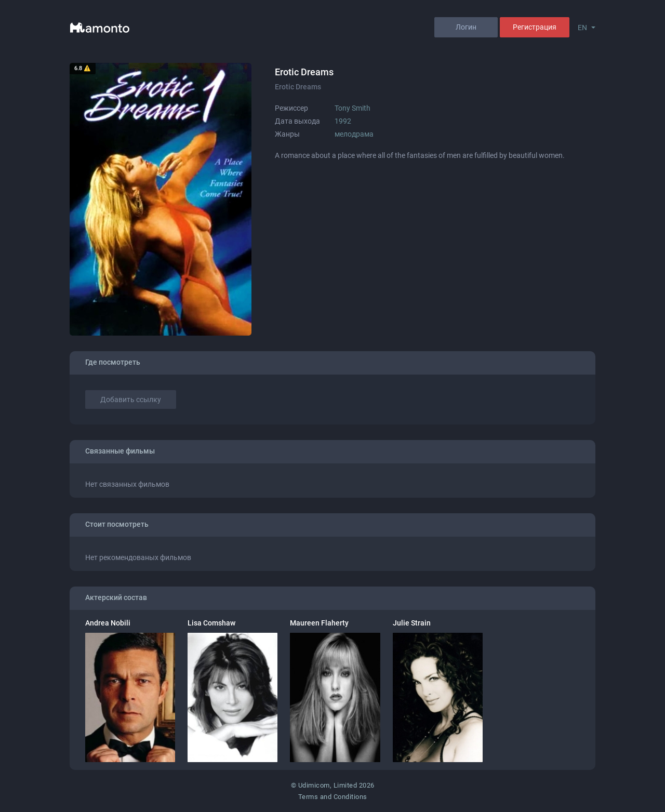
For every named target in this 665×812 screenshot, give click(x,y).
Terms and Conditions (333, 797)
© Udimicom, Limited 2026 (333, 785)
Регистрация (535, 27)
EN (582, 28)
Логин (466, 27)
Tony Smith (353, 108)
